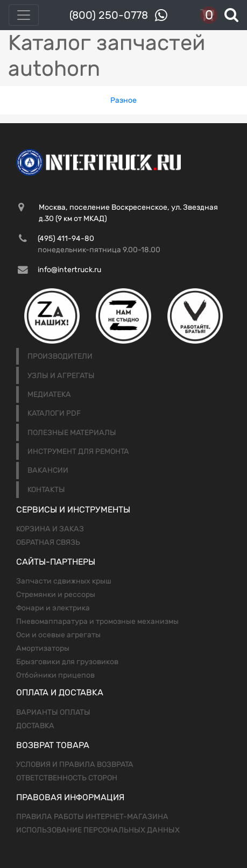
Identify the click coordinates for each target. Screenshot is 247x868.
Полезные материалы (72, 433)
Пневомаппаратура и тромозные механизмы (97, 621)
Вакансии (48, 470)
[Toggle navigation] (24, 15)
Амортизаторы (43, 648)
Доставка (35, 726)
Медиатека (49, 394)
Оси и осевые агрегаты (58, 635)
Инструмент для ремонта (78, 451)
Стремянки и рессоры (56, 595)
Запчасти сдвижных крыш (64, 581)
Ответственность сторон (67, 778)
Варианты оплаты (53, 712)
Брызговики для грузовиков (67, 662)
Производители (60, 356)
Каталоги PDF (54, 413)
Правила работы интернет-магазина (92, 817)
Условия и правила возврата (75, 764)
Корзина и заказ (50, 529)
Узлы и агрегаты (61, 376)
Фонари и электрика (53, 608)
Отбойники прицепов (55, 675)
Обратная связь (48, 542)
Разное (123, 100)
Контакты (46, 490)
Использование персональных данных (98, 830)
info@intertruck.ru (69, 270)
